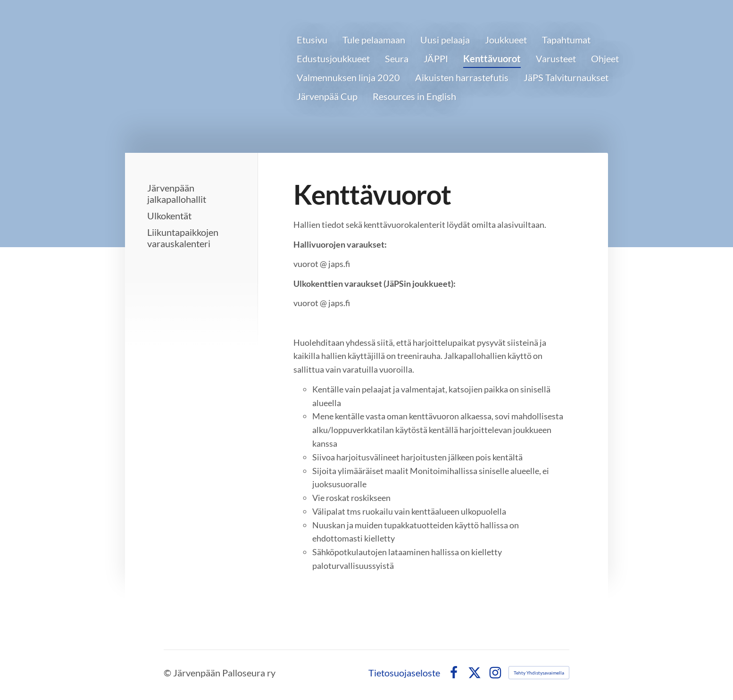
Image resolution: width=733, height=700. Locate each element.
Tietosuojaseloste (404, 673)
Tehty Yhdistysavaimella (539, 673)
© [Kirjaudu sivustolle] (168, 673)
